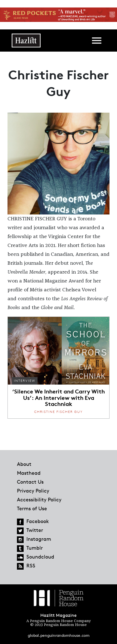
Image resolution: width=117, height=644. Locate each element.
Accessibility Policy (39, 499)
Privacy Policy (33, 491)
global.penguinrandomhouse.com (59, 635)
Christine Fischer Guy (58, 412)
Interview (25, 381)
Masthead (29, 473)
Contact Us (30, 482)
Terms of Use (32, 508)
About (24, 464)
